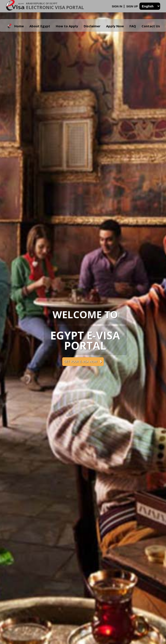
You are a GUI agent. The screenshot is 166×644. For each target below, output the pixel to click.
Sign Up (132, 6)
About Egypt (40, 26)
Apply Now (115, 26)
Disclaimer (92, 26)
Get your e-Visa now (83, 361)
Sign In (117, 6)
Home (19, 26)
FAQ (133, 26)
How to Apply (67, 26)
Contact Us (151, 26)
